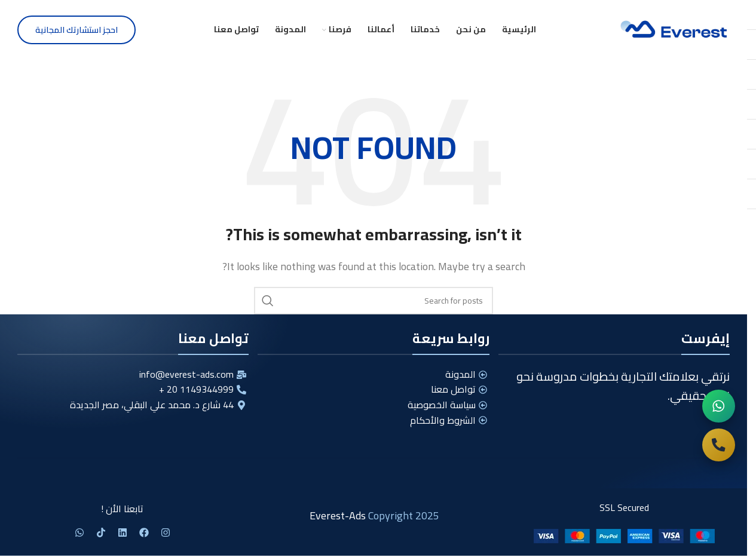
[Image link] (624, 535)
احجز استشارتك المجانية (76, 30)
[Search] (374, 301)
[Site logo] (675, 29)
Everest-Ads (338, 515)
